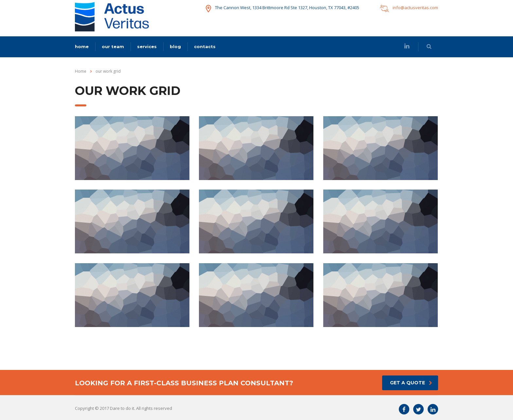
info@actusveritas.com (415, 8)
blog (175, 46)
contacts (205, 46)
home (82, 46)
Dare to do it (122, 408)
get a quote (411, 383)
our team (113, 46)
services (147, 46)
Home (81, 71)
